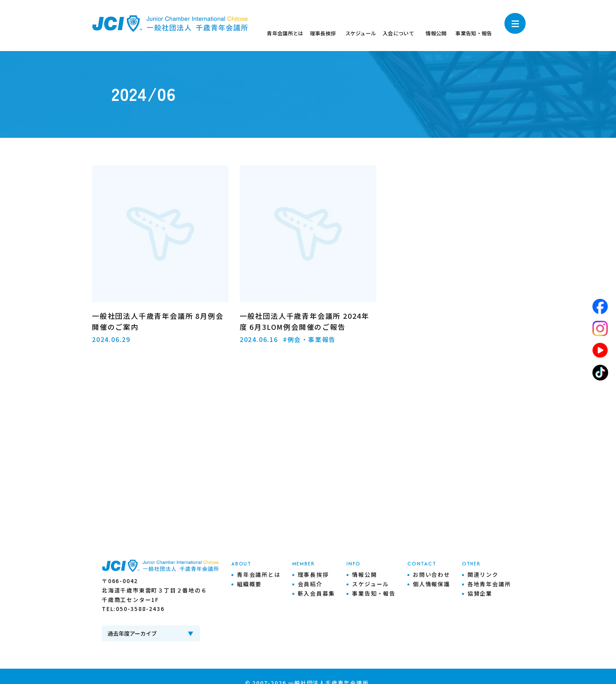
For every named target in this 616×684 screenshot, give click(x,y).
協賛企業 (480, 593)
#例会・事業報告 (310, 339)
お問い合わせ (432, 574)
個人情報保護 (432, 584)
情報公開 (364, 574)
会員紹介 (310, 584)
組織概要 (249, 584)
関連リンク (483, 574)
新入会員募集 (316, 593)
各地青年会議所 (489, 584)
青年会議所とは (259, 574)
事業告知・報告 (374, 593)
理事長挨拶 (313, 574)
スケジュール (370, 584)
